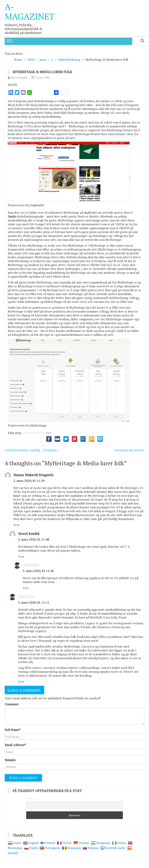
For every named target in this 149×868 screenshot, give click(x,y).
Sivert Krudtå (19, 77)
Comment (12, 704)
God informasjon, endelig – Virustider (31, 450)
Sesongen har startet (130, 450)
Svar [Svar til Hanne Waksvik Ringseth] (16, 525)
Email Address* (15, 745)
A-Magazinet (30, 11)
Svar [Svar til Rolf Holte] (26, 588)
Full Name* (13, 730)
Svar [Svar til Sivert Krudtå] (21, 556)
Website (10, 760)
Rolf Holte (31, 565)
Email (29, 798)
